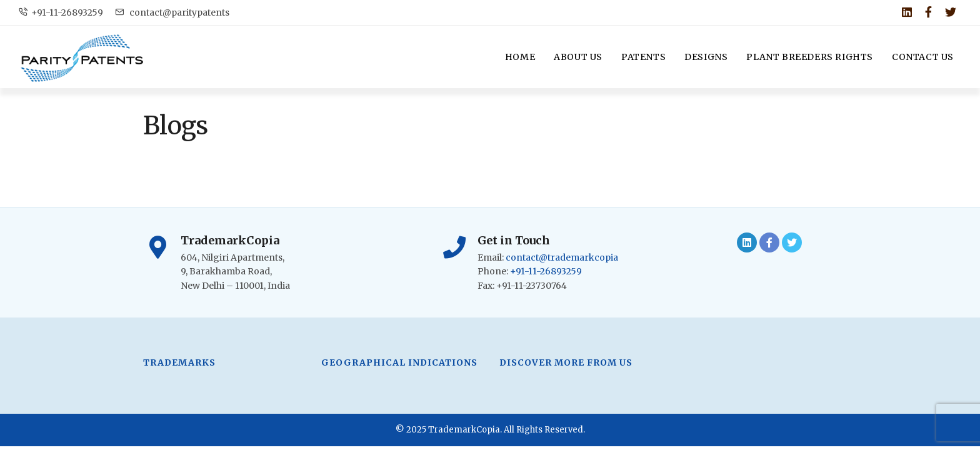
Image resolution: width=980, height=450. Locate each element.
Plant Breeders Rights (810, 57)
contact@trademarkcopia (562, 257)
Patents (643, 57)
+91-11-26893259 (61, 12)
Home (520, 57)
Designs (706, 57)
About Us (578, 57)
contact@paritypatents (172, 12)
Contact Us (923, 57)
